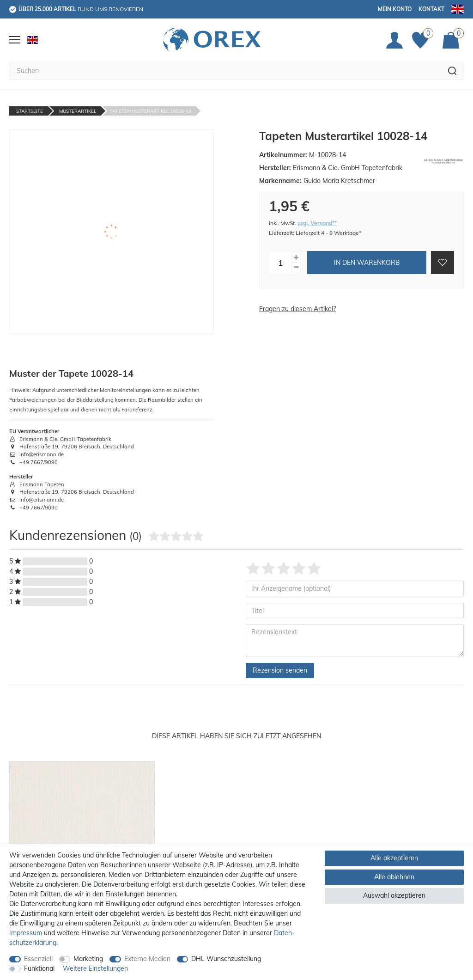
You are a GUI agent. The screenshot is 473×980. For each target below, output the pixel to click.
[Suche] (452, 71)
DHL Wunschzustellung (226, 959)
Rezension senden (280, 670)
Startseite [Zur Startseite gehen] (30, 111)
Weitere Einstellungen (95, 968)
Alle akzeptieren (394, 858)
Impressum (26, 933)
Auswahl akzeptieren (394, 895)
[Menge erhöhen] (296, 258)
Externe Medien (147, 959)
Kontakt (431, 9)
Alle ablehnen (394, 877)
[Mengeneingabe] (280, 263)
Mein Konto (395, 9)
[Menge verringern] (296, 267)
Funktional (39, 968)
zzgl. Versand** (317, 223)
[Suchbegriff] (225, 71)
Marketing (88, 959)
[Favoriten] (423, 40)
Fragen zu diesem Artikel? (297, 309)
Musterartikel (78, 111)
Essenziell (38, 959)
